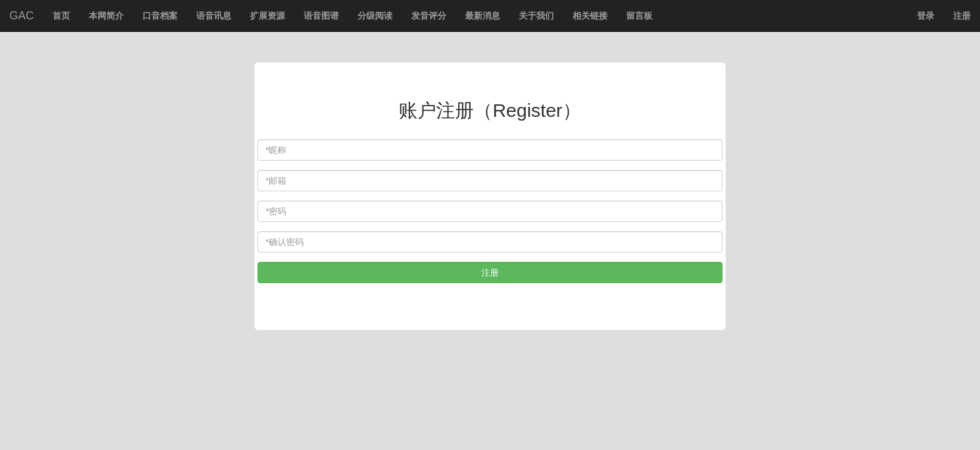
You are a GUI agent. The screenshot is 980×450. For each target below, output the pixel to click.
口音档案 (160, 16)
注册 (962, 16)
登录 (926, 16)
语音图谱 (321, 16)
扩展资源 (267, 16)
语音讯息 (214, 16)
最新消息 (482, 16)
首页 (65, 20)
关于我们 (536, 16)
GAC (22, 16)
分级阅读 (375, 16)
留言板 (639, 16)
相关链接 (590, 16)
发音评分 (429, 16)
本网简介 (106, 16)
